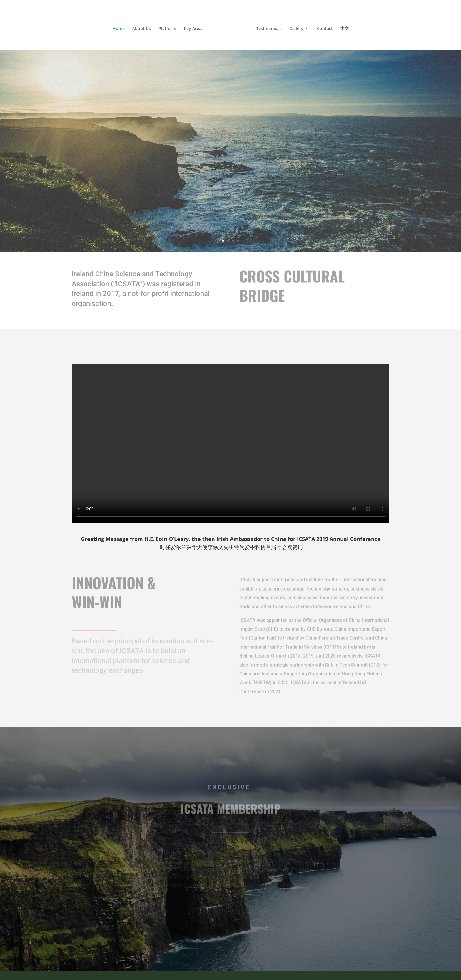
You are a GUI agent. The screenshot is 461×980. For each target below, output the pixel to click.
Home (119, 29)
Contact (325, 29)
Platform (167, 29)
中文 (345, 29)
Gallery (296, 29)
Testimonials (269, 29)
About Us (142, 29)
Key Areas (194, 29)
